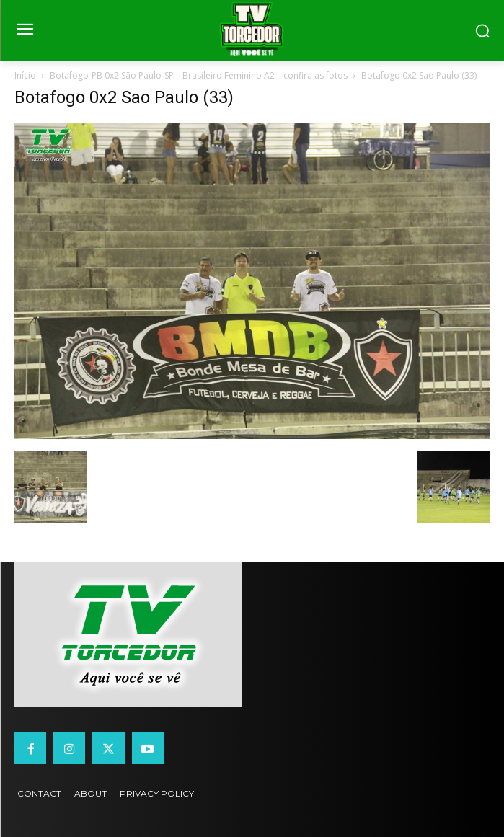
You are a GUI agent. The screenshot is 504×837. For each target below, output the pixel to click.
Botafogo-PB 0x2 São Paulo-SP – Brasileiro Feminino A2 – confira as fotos (199, 75)
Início (25, 75)
